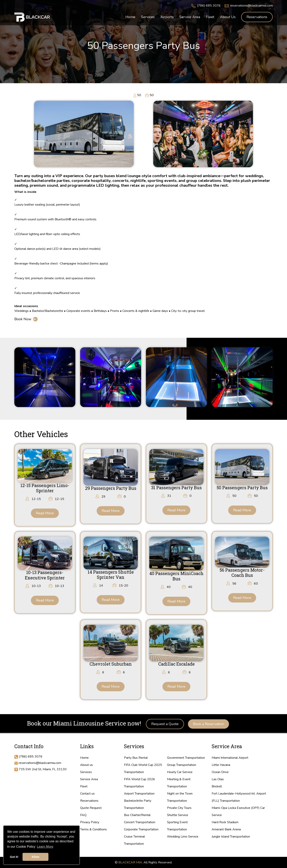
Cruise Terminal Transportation (134, 840)
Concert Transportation (140, 822)
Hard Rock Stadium (225, 822)
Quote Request (91, 808)
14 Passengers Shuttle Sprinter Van (111, 575)
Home (84, 758)
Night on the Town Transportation (180, 797)
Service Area (89, 779)
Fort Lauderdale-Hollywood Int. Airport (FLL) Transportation (239, 797)
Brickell (217, 786)
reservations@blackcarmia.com (251, 6)
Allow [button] (35, 857)
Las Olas (218, 779)
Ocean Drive (220, 772)
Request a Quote (165, 724)
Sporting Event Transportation (177, 826)
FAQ (83, 815)
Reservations (257, 17)
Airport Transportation (139, 794)
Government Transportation (186, 758)
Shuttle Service (178, 815)
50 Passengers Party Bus (242, 488)
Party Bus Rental (136, 758)
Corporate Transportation (141, 829)
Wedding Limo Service (183, 837)
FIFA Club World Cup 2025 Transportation (143, 768)
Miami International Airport (230, 758)
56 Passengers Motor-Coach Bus (242, 573)
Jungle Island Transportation (231, 837)
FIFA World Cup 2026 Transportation (140, 783)
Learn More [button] (45, 847)
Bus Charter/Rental (137, 815)
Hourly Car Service (180, 772)
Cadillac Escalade (176, 664)
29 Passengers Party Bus (111, 488)
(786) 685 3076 (209, 6)
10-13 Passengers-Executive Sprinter (45, 575)
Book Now (23, 319)
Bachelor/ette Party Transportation (138, 804)
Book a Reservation (208, 724)
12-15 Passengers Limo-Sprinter (45, 488)
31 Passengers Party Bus (176, 488)
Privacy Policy (90, 822)
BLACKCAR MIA (130, 862)
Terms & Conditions (93, 829)
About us (86, 765)
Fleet (84, 786)
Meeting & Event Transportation (179, 783)
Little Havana (221, 765)
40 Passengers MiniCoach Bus (176, 576)
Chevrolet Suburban (111, 664)
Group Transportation (182, 765)
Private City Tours (179, 808)
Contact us (87, 794)
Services (86, 772)
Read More (45, 513)
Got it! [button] (14, 857)
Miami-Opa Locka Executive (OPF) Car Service (238, 811)
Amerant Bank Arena (226, 829)
